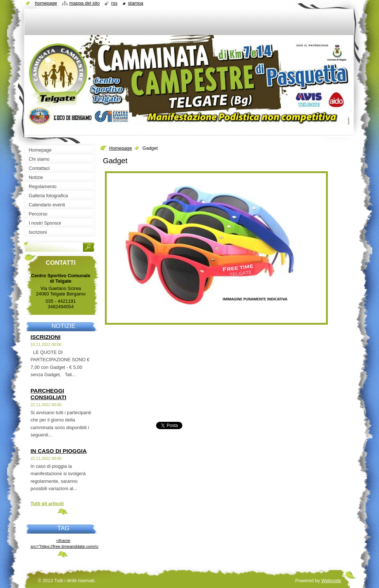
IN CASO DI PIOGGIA (59, 451)
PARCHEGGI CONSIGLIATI (49, 394)
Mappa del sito (85, 3)
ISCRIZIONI (46, 337)
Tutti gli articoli (47, 503)
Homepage (121, 148)
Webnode (331, 581)
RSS (114, 3)
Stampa (136, 3)
